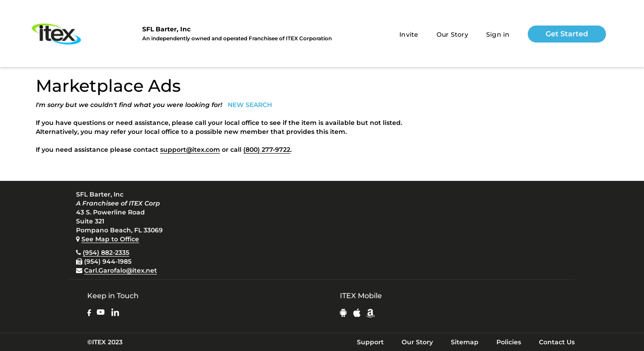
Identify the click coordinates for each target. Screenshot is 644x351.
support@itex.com (190, 150)
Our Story (452, 34)
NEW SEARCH (250, 105)
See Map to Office (110, 239)
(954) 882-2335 (106, 253)
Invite (409, 34)
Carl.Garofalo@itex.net (121, 270)
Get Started (567, 34)
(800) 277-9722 (267, 150)
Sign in (498, 34)
